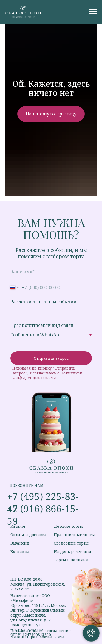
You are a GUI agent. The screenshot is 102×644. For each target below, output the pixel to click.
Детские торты (68, 526)
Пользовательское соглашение (41, 631)
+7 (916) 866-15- (43, 509)
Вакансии (20, 543)
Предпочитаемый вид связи (42, 325)
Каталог (18, 526)
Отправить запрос (51, 358)
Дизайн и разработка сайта (37, 637)
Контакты (20, 551)
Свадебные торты (71, 543)
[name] (51, 271)
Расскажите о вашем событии (43, 302)
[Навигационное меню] (93, 12)
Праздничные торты (74, 535)
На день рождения (72, 551)
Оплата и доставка (28, 535)
